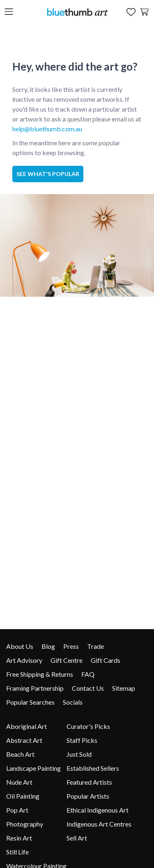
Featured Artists (89, 782)
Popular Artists (88, 796)
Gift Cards (106, 660)
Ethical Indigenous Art (98, 810)
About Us (20, 646)
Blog (48, 646)
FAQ (88, 674)
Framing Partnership (35, 688)
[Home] (77, 12)
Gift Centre (67, 660)
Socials (73, 702)
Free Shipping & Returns (40, 674)
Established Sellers (93, 768)
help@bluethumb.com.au (47, 129)
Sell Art (77, 838)
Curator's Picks (88, 726)
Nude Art (19, 782)
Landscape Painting (33, 768)
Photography (25, 824)
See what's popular (48, 174)
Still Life (17, 852)
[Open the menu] (9, 12)
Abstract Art (24, 740)
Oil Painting (23, 796)
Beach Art (20, 754)
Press (71, 646)
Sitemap (124, 688)
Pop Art (17, 810)
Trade (95, 646)
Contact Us (88, 688)
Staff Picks (82, 740)
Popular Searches (30, 702)
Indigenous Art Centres (99, 824)
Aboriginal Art (26, 726)
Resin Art (19, 838)
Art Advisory (24, 660)
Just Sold (79, 754)
